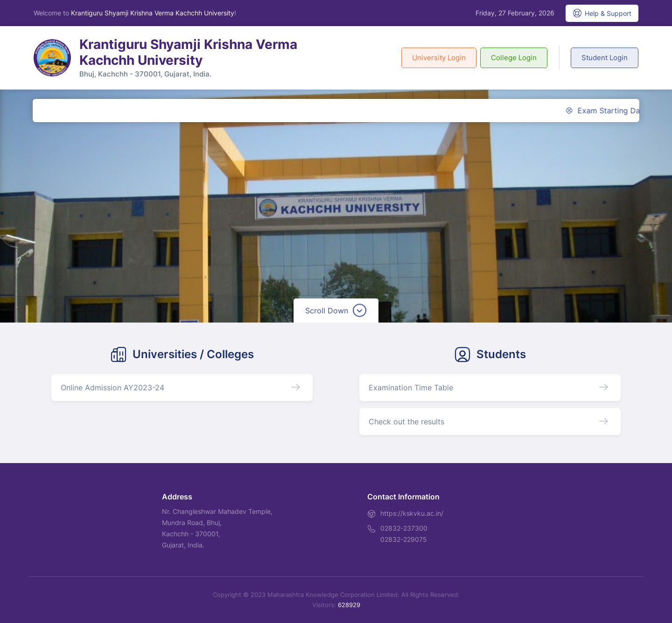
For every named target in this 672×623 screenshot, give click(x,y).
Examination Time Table (411, 388)
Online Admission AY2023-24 (112, 388)
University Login (439, 58)
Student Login (605, 58)
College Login (514, 58)
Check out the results (406, 422)
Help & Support (602, 13)
